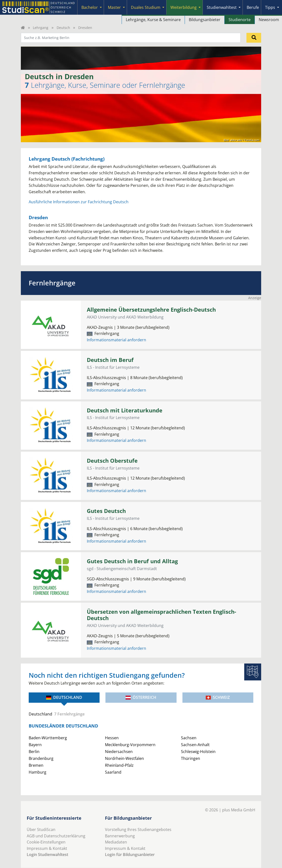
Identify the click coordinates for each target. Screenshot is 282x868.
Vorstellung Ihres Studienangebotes (138, 830)
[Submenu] (101, 7)
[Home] (23, 28)
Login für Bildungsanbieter (130, 855)
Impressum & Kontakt (47, 848)
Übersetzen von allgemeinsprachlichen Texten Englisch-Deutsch (161, 615)
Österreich (141, 697)
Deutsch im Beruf (110, 360)
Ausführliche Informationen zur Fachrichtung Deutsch (79, 202)
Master (114, 7)
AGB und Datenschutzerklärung (56, 836)
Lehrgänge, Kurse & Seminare (153, 20)
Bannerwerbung (120, 836)
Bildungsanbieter (205, 20)
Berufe (253, 7)
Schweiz (218, 697)
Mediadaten (116, 842)
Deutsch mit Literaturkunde (125, 410)
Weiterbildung (184, 7)
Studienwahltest (222, 7)
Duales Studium (146, 7)
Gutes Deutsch (106, 511)
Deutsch (63, 28)
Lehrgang (41, 28)
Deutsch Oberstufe (112, 461)
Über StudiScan (41, 830)
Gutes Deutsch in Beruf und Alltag (132, 561)
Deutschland (64, 697)
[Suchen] (254, 38)
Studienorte (240, 20)
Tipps (270, 7)
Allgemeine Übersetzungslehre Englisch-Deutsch (151, 310)
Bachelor (90, 7)
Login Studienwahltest (47, 855)
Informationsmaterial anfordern (116, 340)
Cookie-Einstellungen (46, 842)
